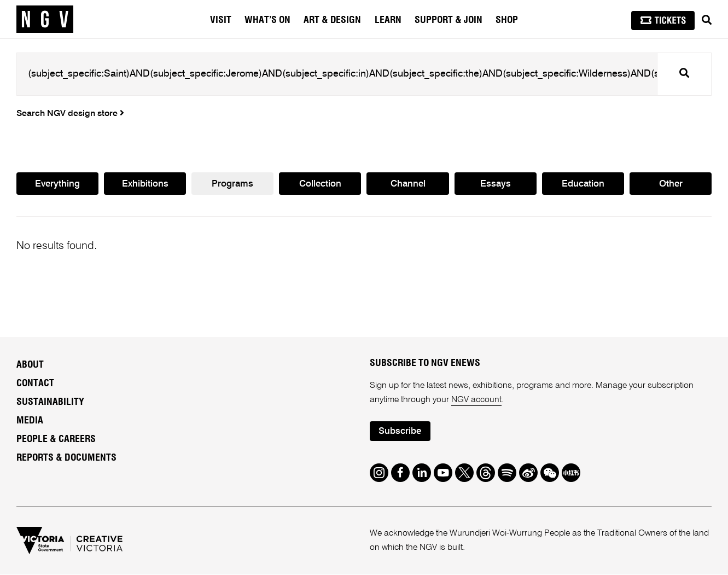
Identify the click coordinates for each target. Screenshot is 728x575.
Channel (408, 184)
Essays (496, 184)
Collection (320, 184)
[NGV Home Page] (45, 19)
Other (671, 184)
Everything (57, 184)
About (30, 365)
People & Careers (56, 439)
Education (583, 184)
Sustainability (50, 402)
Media (30, 421)
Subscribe (400, 432)
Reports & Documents (66, 458)
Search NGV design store (70, 114)
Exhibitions (145, 184)
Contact (35, 384)
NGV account (476, 400)
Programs (232, 184)
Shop (507, 20)
